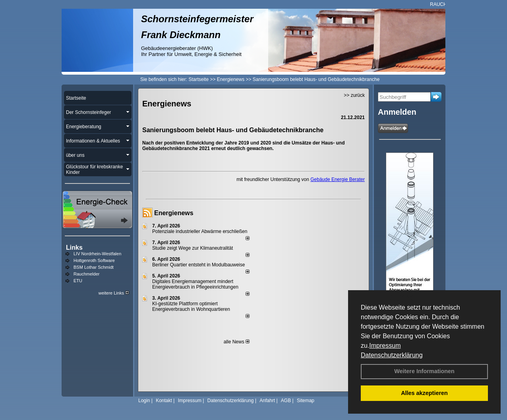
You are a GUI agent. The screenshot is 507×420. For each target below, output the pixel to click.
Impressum (385, 346)
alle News (237, 342)
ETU (78, 281)
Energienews (174, 213)
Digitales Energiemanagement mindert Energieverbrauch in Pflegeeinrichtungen (195, 284)
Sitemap (306, 401)
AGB (286, 401)
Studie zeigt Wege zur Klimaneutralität (193, 248)
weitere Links (114, 293)
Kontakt (164, 401)
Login (144, 401)
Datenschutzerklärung (392, 355)
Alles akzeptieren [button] (424, 393)
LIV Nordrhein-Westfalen (97, 254)
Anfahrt (267, 401)
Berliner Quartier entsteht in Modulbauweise (198, 265)
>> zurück (354, 95)
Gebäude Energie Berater (338, 179)
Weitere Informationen (424, 371)
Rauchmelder (86, 274)
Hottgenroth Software (94, 260)
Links (74, 248)
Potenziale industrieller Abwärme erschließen (200, 231)
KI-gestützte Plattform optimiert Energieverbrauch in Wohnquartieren (191, 306)
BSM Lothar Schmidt (94, 267)
